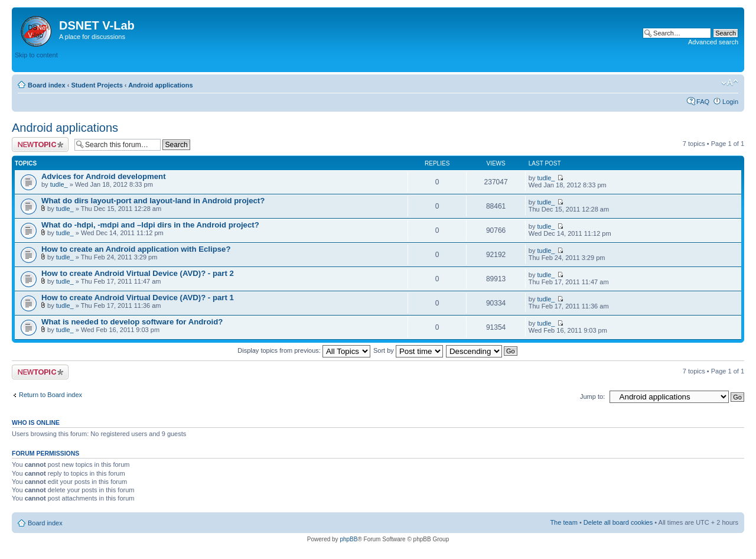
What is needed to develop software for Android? (132, 322)
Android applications (160, 85)
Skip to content (36, 55)
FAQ (703, 102)
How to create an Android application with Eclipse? (136, 249)
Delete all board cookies (618, 522)
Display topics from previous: (304, 350)
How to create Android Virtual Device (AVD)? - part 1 (138, 298)
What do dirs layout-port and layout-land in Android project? (153, 201)
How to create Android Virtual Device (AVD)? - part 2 (138, 273)
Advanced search (713, 42)
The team (563, 522)
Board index (47, 85)
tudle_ (59, 184)
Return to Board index (50, 395)
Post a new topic (40, 144)
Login (730, 102)
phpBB (348, 539)
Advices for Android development (104, 176)
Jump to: (592, 396)
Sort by (408, 350)
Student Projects (97, 85)
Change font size (730, 83)
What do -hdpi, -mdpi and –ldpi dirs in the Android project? (150, 225)
